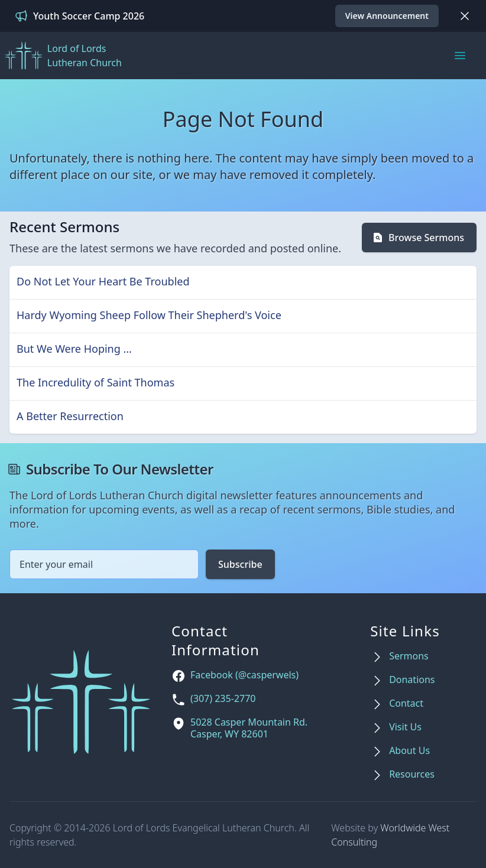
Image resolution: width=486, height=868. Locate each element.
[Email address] (104, 564)
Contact (406, 703)
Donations (412, 680)
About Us (409, 751)
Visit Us (405, 727)
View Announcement (387, 16)
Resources (412, 774)
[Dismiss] (465, 16)
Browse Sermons (418, 238)
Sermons (409, 656)
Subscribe (240, 564)
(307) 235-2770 (223, 699)
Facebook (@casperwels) (244, 675)
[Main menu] (460, 56)
